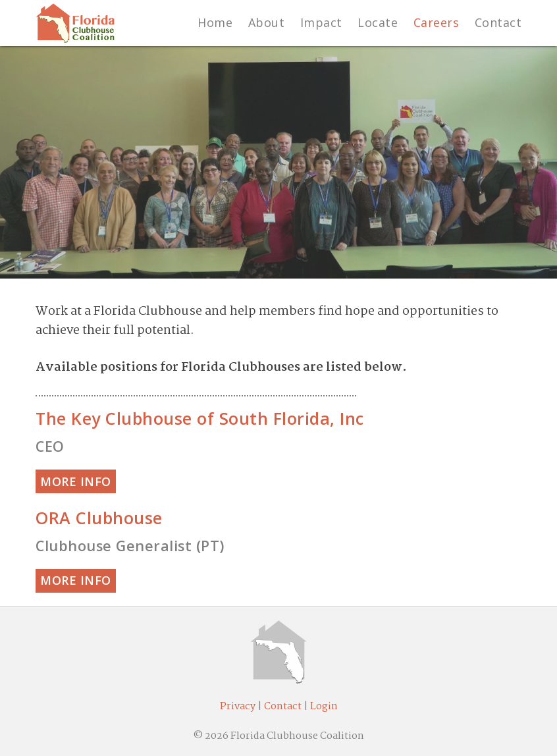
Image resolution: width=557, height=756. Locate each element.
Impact (321, 22)
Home (215, 22)
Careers (437, 22)
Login (324, 707)
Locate (378, 22)
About (267, 22)
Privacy (238, 707)
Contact (498, 22)
